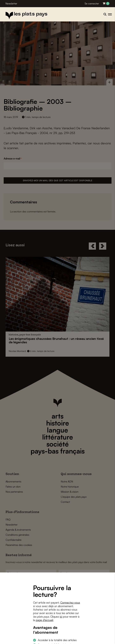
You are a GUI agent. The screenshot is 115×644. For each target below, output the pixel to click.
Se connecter (92, 4)
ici (61, 617)
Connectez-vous (70, 603)
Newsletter (11, 4)
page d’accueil (44, 620)
